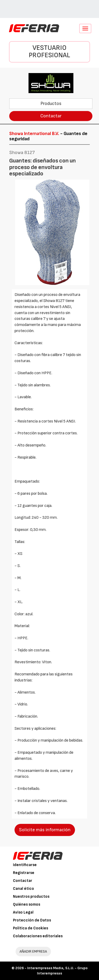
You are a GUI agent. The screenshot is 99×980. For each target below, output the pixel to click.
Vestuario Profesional (49, 52)
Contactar (51, 116)
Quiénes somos (27, 904)
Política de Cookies (30, 928)
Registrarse (24, 873)
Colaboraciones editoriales (38, 936)
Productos (51, 104)
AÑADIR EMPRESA (33, 951)
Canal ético (23, 889)
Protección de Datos (32, 920)
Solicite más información (45, 830)
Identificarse (25, 865)
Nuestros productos (31, 897)
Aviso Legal (23, 912)
